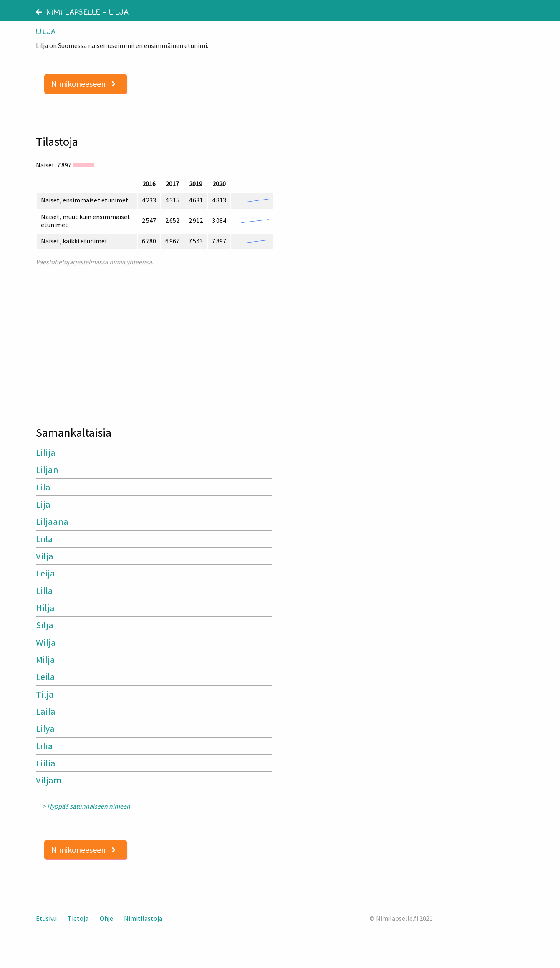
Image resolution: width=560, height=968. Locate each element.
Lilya (45, 728)
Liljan (47, 470)
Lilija (46, 452)
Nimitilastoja (143, 918)
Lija (43, 504)
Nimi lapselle (68, 13)
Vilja (45, 556)
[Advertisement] (155, 342)
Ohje (106, 918)
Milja (45, 660)
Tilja (45, 694)
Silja (45, 625)
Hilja (45, 608)
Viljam (49, 780)
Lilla (44, 591)
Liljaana (52, 521)
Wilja (46, 642)
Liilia (46, 763)
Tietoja (78, 918)
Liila (44, 539)
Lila (43, 487)
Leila (45, 677)
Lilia (44, 746)
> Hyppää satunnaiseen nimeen (86, 806)
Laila (46, 711)
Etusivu (46, 918)
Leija (45, 573)
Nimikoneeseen (83, 84)
